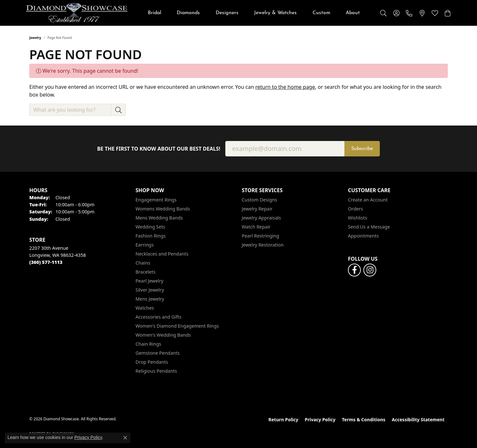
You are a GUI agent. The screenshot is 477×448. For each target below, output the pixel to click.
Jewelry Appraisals (261, 218)
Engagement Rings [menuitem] (156, 200)
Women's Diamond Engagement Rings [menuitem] (177, 326)
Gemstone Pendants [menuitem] (158, 353)
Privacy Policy (320, 420)
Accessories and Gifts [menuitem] (159, 317)
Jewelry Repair (257, 209)
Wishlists (357, 218)
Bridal (154, 13)
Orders (355, 209)
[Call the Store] (46, 262)
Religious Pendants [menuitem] (156, 371)
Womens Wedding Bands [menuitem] (163, 209)
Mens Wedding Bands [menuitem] (159, 218)
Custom (321, 13)
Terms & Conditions (364, 420)
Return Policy (283, 420)
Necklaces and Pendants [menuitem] (162, 254)
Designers (227, 13)
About (353, 13)
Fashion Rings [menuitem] (151, 236)
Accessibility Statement (418, 420)
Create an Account (368, 200)
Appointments (363, 236)
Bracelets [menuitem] (145, 272)
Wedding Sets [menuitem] (150, 227)
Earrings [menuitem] (145, 245)
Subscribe (362, 149)
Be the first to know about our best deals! (159, 149)
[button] (383, 13)
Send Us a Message (369, 227)
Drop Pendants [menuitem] (152, 362)
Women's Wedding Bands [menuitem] (163, 335)
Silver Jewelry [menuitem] (150, 290)
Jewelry (35, 38)
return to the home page (285, 87)
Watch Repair (256, 227)
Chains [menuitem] (143, 263)
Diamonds (188, 13)
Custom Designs (259, 200)
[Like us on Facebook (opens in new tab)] (354, 270)
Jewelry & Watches (275, 13)
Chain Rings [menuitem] (148, 344)
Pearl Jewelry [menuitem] (149, 281)
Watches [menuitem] (145, 308)
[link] (409, 13)
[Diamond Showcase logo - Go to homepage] (77, 13)
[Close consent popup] (125, 438)
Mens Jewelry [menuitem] (150, 299)
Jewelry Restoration (263, 245)
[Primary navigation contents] (254, 13)
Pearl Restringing (260, 236)
